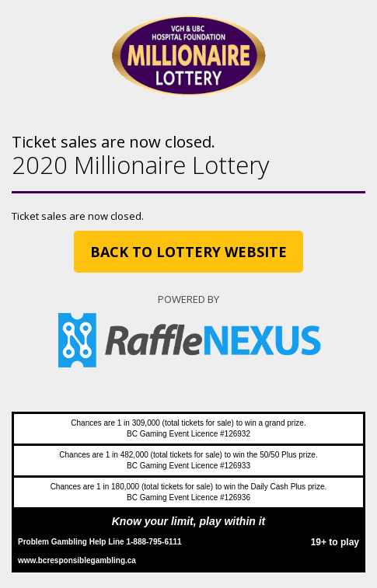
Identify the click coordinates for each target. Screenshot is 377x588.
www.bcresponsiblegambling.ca (77, 560)
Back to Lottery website (188, 252)
